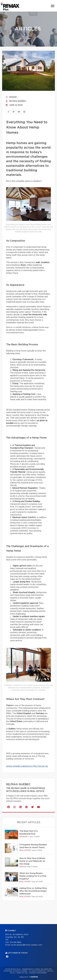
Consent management (38, 973)
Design (11, 97)
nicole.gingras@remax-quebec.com (27, 945)
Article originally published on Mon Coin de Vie (27, 766)
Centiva (33, 977)
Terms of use (22, 973)
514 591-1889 (16, 942)
